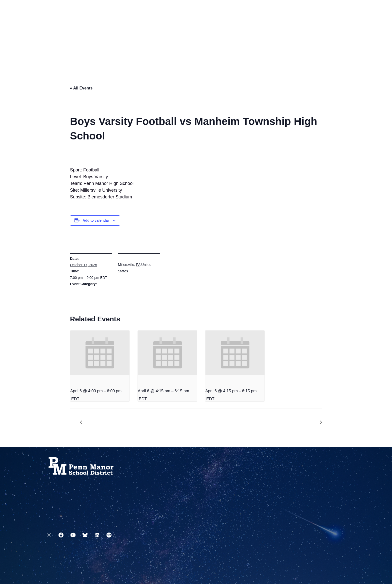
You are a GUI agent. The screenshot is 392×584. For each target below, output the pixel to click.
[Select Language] (342, 11)
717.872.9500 (46, 523)
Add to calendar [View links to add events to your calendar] (96, 220)
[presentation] (100, 353)
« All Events (81, 88)
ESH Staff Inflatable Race (84, 422)
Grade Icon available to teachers (318, 422)
